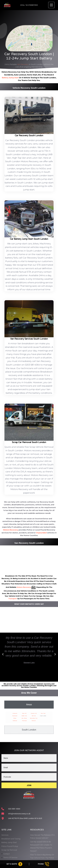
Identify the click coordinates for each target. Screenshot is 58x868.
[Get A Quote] (14, 864)
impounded (41, 533)
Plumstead (24, 721)
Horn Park (43, 713)
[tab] (29, 705)
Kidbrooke (15, 721)
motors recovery (24, 587)
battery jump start (10, 78)
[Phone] (44, 864)
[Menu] (51, 5)
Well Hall (34, 716)
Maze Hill (24, 713)
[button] (3, 654)
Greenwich (15, 713)
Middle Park (24, 716)
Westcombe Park (34, 718)
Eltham (15, 718)
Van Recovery (23, 64)
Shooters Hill (34, 713)
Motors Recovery (11, 530)
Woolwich (34, 721)
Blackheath (15, 716)
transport (13, 599)
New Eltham (24, 718)
